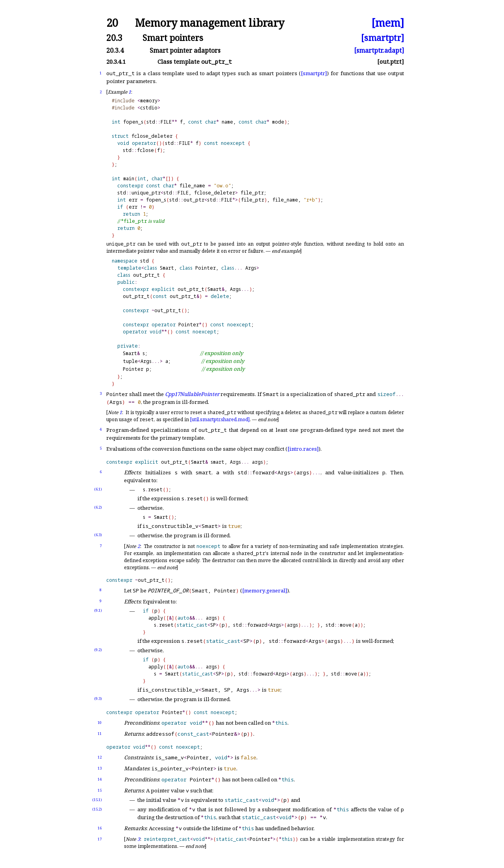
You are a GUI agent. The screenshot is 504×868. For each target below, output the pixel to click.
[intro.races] (303, 449)
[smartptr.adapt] (379, 50)
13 (100, 768)
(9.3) (98, 699)
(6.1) (98, 489)
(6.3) (98, 535)
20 (112, 23)
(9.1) (98, 610)
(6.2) (98, 507)
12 (100, 757)
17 (100, 839)
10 (100, 723)
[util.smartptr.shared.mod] (220, 419)
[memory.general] (265, 590)
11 (100, 734)
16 (100, 828)
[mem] (388, 23)
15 (100, 790)
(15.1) (97, 800)
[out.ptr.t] (391, 62)
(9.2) (98, 650)
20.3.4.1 (116, 62)
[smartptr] (383, 38)
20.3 (114, 38)
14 (100, 779)
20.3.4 (115, 50)
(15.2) (97, 809)
